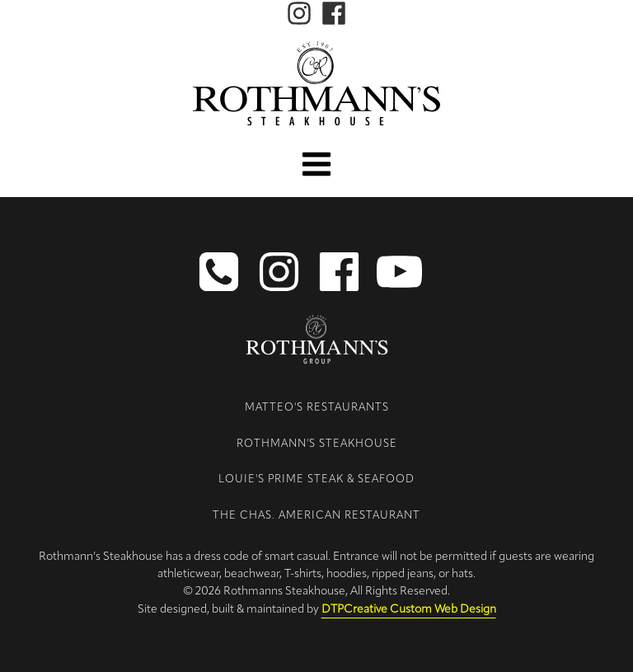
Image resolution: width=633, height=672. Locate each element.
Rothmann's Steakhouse (317, 444)
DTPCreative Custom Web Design (409, 610)
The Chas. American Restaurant (316, 516)
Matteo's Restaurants (317, 408)
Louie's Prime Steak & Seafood (316, 479)
